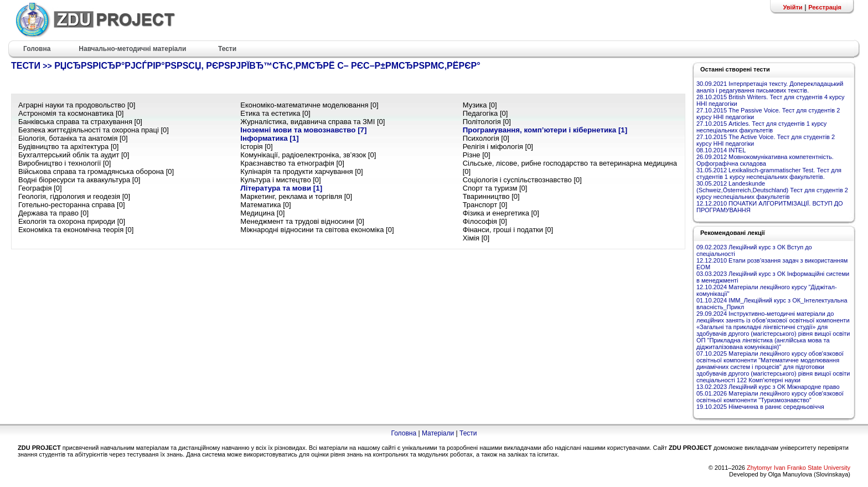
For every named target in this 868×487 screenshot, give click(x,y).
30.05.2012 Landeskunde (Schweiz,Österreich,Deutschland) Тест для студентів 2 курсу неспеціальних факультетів (772, 190)
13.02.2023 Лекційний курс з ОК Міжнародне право (768, 387)
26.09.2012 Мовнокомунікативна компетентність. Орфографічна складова (765, 160)
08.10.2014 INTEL (721, 150)
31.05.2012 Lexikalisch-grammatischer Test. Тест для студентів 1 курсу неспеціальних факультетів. (769, 173)
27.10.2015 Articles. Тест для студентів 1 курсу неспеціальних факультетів (761, 127)
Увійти (792, 7)
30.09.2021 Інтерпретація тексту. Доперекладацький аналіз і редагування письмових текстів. (770, 87)
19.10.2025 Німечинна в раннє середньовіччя (760, 407)
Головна (404, 433)
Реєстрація (825, 7)
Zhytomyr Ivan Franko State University (799, 468)
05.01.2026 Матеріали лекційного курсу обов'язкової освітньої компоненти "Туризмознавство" (770, 397)
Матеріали (438, 433)
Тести (468, 433)
